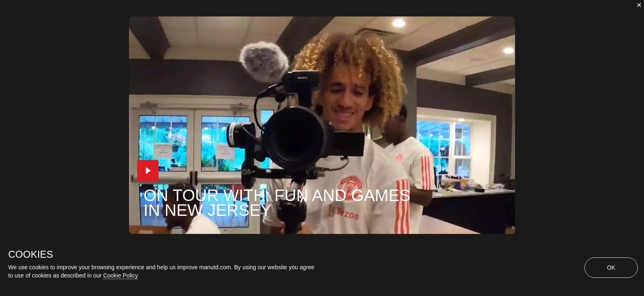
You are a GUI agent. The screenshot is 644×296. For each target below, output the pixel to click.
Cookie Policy (121, 275)
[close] (639, 5)
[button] (148, 171)
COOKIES (31, 254)
